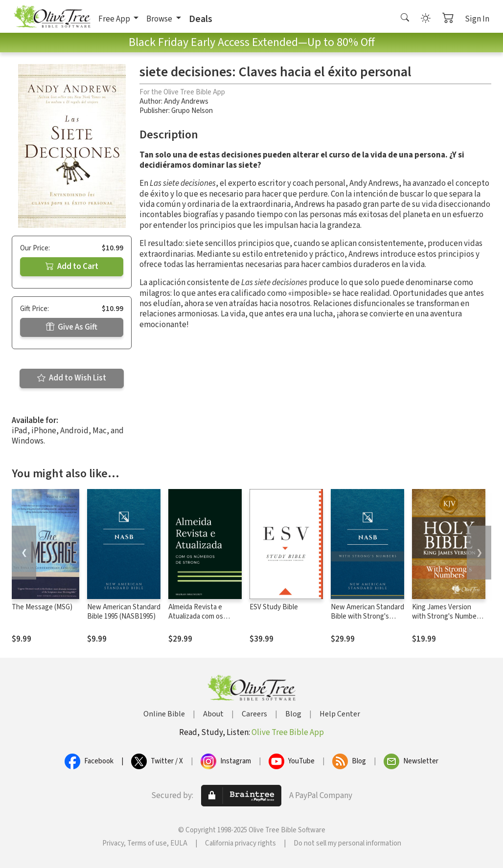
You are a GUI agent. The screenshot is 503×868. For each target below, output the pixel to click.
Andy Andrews (186, 101)
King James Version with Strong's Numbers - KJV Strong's (447, 616)
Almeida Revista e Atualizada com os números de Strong (198, 616)
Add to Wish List (72, 378)
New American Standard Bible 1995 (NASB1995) (124, 612)
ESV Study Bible (274, 607)
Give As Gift (72, 327)
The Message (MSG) (42, 607)
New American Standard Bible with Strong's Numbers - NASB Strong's (367, 621)
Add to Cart (72, 267)
